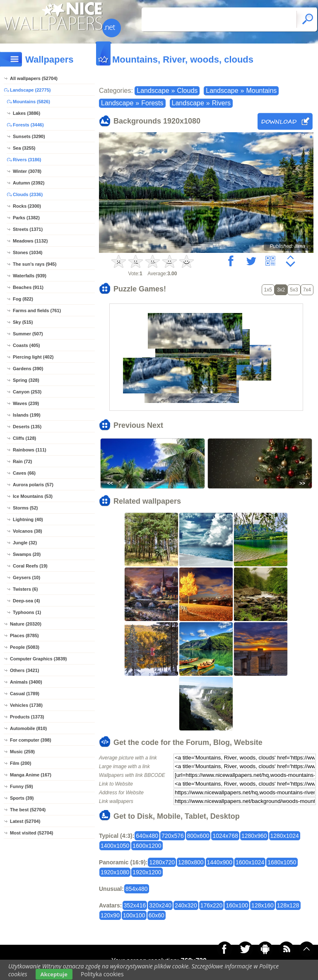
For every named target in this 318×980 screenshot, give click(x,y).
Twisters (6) (25, 589)
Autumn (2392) (29, 183)
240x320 (186, 905)
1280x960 (254, 836)
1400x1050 (115, 846)
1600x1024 (250, 862)
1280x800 (191, 862)
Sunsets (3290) (29, 136)
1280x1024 (285, 836)
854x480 (137, 889)
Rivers (221, 103)
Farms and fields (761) (37, 310)
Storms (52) (25, 508)
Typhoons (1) (27, 612)
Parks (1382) (26, 218)
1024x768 (225, 836)
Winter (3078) (27, 171)
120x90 (110, 915)
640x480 (147, 836)
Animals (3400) (26, 682)
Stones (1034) (28, 252)
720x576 (173, 836)
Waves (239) (26, 403)
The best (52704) (28, 810)
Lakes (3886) (26, 113)
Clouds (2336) (28, 194)
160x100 (237, 905)
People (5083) (25, 647)
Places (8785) (24, 636)
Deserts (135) (27, 427)
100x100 (134, 915)
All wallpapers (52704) (34, 78)
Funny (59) (22, 786)
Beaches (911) (28, 287)
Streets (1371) (28, 229)
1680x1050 (282, 862)
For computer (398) (31, 740)
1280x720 (162, 862)
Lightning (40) (28, 519)
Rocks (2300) (27, 206)
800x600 (198, 836)
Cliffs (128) (24, 438)
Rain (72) (22, 461)
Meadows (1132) (30, 241)
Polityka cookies (102, 974)
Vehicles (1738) (26, 705)
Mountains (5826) (31, 102)
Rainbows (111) (30, 450)
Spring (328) (26, 380)
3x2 (281, 290)
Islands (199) (27, 415)
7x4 (307, 290)
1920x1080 (115, 872)
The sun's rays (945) (35, 264)
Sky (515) (23, 322)
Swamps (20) (27, 554)
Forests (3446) (28, 125)
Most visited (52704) (32, 833)
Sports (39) (22, 798)
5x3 (294, 290)
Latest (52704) (25, 821)
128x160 (263, 905)
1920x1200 (147, 872)
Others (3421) (24, 670)
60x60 (157, 915)
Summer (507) (28, 334)
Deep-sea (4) (26, 601)
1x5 (268, 290)
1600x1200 (147, 846)
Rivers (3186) (27, 160)
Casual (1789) (25, 694)
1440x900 (220, 862)
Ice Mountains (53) (33, 496)
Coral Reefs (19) (30, 566)
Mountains (261, 91)
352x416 (135, 905)
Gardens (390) (28, 369)
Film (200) (20, 763)
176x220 (212, 905)
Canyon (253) (27, 392)
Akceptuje (54, 974)
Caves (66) (24, 473)
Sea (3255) (24, 148)
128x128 (288, 905)
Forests (152, 103)
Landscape (153, 91)
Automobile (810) (28, 728)
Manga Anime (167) (31, 775)
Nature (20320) (26, 624)
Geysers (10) (26, 577)
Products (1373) (27, 717)
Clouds (187, 91)
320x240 (160, 905)
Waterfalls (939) (30, 276)
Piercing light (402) (33, 357)
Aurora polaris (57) (33, 485)
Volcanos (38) (28, 531)
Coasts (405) (26, 345)
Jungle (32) (25, 543)
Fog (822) (23, 299)
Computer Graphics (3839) (39, 659)
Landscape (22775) (30, 90)
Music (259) (22, 752)
